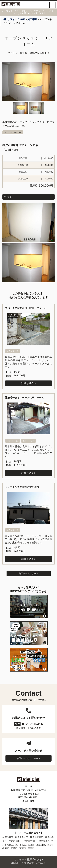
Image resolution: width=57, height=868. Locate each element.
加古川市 (41, 845)
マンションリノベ (13, 132)
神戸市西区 (8, 837)
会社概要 (30, 801)
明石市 (31, 845)
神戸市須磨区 (36, 837)
